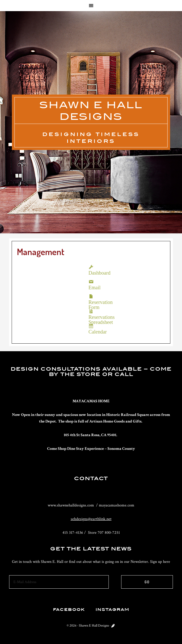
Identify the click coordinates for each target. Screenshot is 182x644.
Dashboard (91, 267)
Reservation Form (91, 296)
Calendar (91, 326)
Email (91, 282)
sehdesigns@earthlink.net (91, 519)
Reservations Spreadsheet (91, 311)
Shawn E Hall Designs (94, 626)
